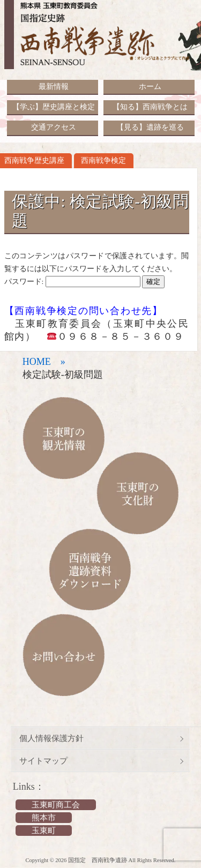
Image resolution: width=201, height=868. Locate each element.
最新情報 (54, 87)
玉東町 (44, 830)
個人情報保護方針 (51, 738)
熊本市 (44, 818)
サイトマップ (43, 761)
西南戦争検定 (103, 160)
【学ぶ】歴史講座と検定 (54, 107)
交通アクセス (54, 127)
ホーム (150, 87)
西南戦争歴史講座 (34, 160)
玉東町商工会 (56, 805)
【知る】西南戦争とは (150, 107)
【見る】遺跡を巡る (150, 127)
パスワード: (72, 282)
